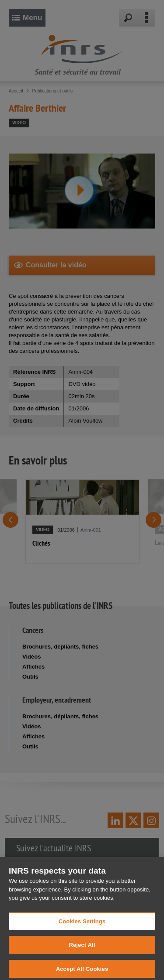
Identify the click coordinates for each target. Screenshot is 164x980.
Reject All (82, 949)
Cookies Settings (82, 925)
